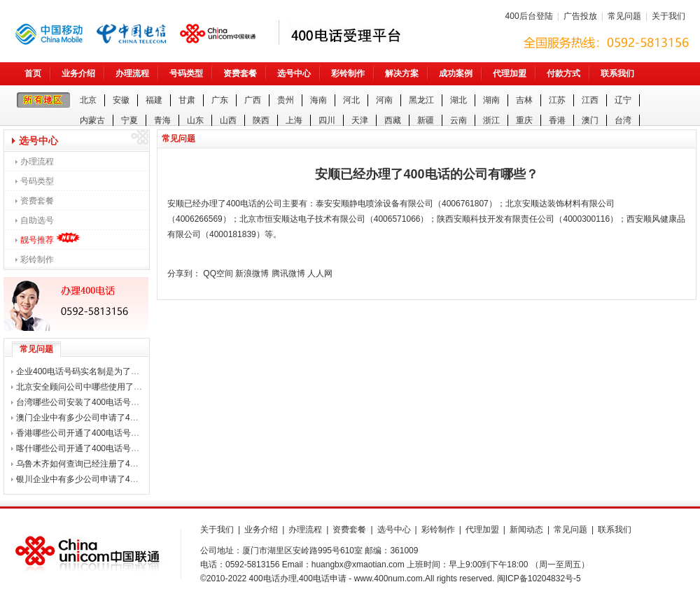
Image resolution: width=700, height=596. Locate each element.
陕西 (261, 120)
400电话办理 (273, 579)
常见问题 (624, 16)
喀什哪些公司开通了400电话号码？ (82, 448)
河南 (384, 100)
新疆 (426, 120)
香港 (557, 120)
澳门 (590, 120)
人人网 (320, 274)
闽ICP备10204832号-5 (539, 579)
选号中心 (294, 73)
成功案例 (456, 73)
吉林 (524, 100)
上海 (294, 120)
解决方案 (402, 73)
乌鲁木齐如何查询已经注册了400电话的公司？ (103, 464)
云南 (458, 120)
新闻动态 (526, 530)
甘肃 (187, 100)
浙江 (491, 120)
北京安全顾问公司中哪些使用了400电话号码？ (103, 387)
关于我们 (668, 16)
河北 (351, 100)
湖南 (491, 100)
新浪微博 (252, 274)
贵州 (286, 100)
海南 (318, 100)
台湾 (623, 120)
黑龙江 (421, 100)
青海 (162, 120)
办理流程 (132, 73)
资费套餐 (240, 73)
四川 (327, 120)
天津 (360, 120)
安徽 (121, 100)
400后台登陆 (529, 16)
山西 (228, 120)
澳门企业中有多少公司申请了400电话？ (90, 418)
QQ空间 (218, 274)
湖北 (458, 100)
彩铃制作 (348, 73)
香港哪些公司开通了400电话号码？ (82, 433)
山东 (195, 120)
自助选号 (37, 220)
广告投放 (580, 16)
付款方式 (563, 73)
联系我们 (617, 73)
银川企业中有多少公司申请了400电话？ (90, 479)
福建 (154, 100)
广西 (253, 100)
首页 (33, 73)
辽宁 (623, 100)
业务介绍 (78, 73)
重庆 (524, 120)
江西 (590, 100)
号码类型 (186, 73)
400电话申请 (323, 579)
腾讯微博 (288, 274)
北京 (88, 100)
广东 (220, 100)
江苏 (557, 100)
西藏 (393, 120)
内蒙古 (92, 120)
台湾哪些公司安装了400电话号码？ (82, 402)
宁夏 (129, 120)
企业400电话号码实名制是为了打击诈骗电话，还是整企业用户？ (136, 371)
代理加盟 (510, 73)
